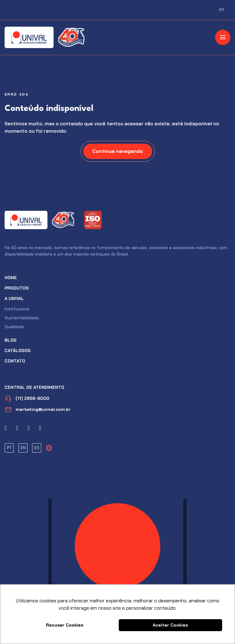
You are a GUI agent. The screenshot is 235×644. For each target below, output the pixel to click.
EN (23, 448)
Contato (15, 361)
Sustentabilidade (22, 318)
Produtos (17, 288)
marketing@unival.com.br (38, 409)
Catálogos (18, 350)
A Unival (14, 298)
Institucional (17, 309)
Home (11, 278)
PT (9, 448)
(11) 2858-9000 (27, 398)
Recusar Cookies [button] (65, 625)
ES (37, 448)
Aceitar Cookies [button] (170, 625)
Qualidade (14, 327)
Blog (11, 340)
